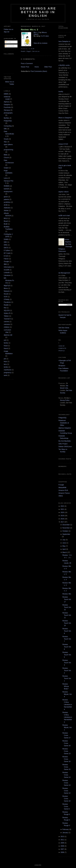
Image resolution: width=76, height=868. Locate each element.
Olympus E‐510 (62, 144)
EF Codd (7, 253)
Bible (6, 155)
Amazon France (64, 493)
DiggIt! (29, 51)
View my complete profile (62, 348)
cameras (7, 324)
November (66, 528)
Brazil (6, 221)
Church (6, 158)
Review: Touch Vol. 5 (67, 655)
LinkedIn (7, 273)
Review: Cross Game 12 (66, 791)
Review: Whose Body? (66, 686)
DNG (6, 245)
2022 (62, 506)
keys (5, 361)
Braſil (6, 224)
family (6, 343)
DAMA (6, 239)
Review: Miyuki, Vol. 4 (67, 694)
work (5, 375)
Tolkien (6, 316)
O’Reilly (6, 299)
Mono (6, 288)
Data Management (64, 273)
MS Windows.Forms (9, 280)
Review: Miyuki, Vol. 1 (67, 727)
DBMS (6, 94)
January (65, 833)
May (64, 546)
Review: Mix (67, 594)
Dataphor (7, 105)
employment (8, 192)
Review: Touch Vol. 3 (67, 663)
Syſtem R (7, 313)
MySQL (6, 118)
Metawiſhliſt (62, 488)
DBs (5, 129)
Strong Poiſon (65, 400)
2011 (62, 840)
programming (8, 150)
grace (6, 197)
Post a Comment (27, 63)
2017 (62, 522)
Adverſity (60, 92)
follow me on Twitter (10, 83)
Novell (6, 294)
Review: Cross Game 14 (66, 775)
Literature (7, 275)
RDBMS (7, 186)
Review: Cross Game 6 (66, 806)
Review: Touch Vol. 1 (67, 678)
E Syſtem (7, 250)
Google (6, 261)
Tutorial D (7, 319)
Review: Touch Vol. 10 (67, 623)
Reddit (6, 305)
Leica (6, 178)
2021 (62, 509)
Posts (8, 42)
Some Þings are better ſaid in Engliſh (38, 12)
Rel (5, 308)
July (64, 540)
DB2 (5, 242)
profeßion (7, 202)
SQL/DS (7, 310)
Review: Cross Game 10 (66, 799)
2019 (62, 516)
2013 (62, 837)
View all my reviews (40, 43)
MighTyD (7, 286)
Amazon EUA (63, 490)
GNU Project (63, 444)
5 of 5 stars (45, 36)
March (65, 552)
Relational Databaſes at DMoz (64, 423)
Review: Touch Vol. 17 (67, 599)
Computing (8, 126)
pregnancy (7, 373)
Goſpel (6, 168)
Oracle (6, 139)
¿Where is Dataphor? (65, 118)
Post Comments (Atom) (39, 71)
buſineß (6, 189)
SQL (5, 142)
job (5, 359)
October (65, 531)
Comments (10, 46)
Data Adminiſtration (9, 134)
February (66, 829)
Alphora (6, 102)
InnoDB (6, 270)
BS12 (6, 218)
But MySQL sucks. (63, 65)
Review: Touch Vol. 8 (67, 631)
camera (6, 322)
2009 (62, 843)
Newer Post (25, 67)
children (7, 327)
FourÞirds (7, 107)
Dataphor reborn (63, 192)
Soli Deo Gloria (64, 328)
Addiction (7, 208)
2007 (62, 849)
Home (37, 67)
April (64, 549)
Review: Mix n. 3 (29, 30)
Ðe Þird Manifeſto (65, 441)
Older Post (48, 67)
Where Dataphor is (64, 41)
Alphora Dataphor (65, 428)
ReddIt (23, 51)
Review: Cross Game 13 (66, 751)
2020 (62, 512)
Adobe (6, 211)
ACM (6, 205)
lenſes (6, 367)
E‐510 (6, 256)
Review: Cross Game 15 (66, 767)
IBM (5, 264)
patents (6, 199)
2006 (62, 852)
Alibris (61, 496)
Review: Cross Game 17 (66, 735)
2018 (62, 519)
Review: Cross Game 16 (66, 743)
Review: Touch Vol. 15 (67, 607)
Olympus (7, 110)
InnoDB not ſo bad (63, 216)
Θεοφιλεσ (62, 366)
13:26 (32, 49)
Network (7, 291)
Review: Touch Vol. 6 (67, 647)
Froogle (61, 485)
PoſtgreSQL (8, 121)
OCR (6, 297)
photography (8, 113)
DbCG (6, 248)
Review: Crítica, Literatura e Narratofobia (67, 705)
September (66, 534)
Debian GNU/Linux (65, 447)
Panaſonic (7, 302)
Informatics (8, 267)
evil (5, 340)
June (64, 543)
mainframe (8, 370)
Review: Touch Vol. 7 (67, 639)
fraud (6, 346)
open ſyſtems (8, 145)
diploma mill (8, 335)
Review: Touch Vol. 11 (67, 615)
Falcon (6, 259)
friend (6, 348)
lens (5, 364)
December (66, 525)
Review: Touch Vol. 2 (67, 671)
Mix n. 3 (36, 32)
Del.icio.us (36, 51)
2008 (62, 846)
